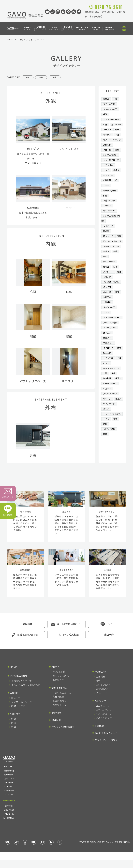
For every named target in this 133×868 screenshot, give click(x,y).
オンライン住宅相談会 (63, 735)
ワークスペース (111, 403)
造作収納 (107, 153)
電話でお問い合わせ (28, 643)
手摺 (114, 389)
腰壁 (105, 463)
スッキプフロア (111, 109)
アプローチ (109, 286)
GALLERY (15, 722)
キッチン (107, 418)
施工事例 (27, 29)
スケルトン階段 (111, 340)
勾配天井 (107, 310)
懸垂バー (107, 354)
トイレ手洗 (109, 374)
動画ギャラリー (61, 713)
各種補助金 (58, 705)
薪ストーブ (108, 241)
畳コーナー (109, 128)
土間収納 (107, 315)
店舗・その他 (18, 714)
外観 (30, 77)
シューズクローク (112, 168)
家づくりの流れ (61, 684)
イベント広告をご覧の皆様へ (26, 693)
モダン (106, 266)
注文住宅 (16, 706)
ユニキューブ (103, 714)
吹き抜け (107, 394)
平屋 (118, 138)
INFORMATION (18, 684)
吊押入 (117, 178)
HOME (13, 675)
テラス (106, 325)
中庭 (105, 124)
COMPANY (100, 680)
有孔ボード (109, 232)
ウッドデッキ (110, 217)
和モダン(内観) (110, 197)
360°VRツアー (103, 697)
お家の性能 (58, 688)
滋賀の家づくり (61, 709)
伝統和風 (107, 187)
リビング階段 (110, 458)
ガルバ (106, 423)
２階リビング (110, 207)
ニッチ (106, 178)
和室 (105, 291)
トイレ (106, 448)
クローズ (107, 158)
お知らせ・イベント (22, 689)
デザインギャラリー (40, 29)
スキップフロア (111, 413)
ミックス (107, 300)
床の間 (106, 236)
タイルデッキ (110, 276)
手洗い (106, 399)
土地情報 (82, 29)
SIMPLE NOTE (103, 718)
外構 (69, 77)
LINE (109, 632)
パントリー (109, 182)
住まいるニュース (62, 701)
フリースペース (110, 345)
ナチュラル (109, 173)
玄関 (105, 246)
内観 (50, 77)
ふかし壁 (107, 305)
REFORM (56, 721)
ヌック (106, 433)
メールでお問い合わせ (68, 632)
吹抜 (105, 369)
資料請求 (28, 632)
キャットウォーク (112, 384)
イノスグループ (104, 722)
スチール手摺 (110, 104)
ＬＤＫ (106, 192)
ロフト (115, 379)
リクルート (102, 701)
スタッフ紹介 (103, 693)
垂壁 (118, 158)
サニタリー (109, 359)
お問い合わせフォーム (106, 741)
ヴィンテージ (110, 428)
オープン (107, 133)
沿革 (98, 689)
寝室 (118, 305)
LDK (105, 271)
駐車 (116, 281)
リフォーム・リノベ (68, 29)
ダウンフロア (110, 320)
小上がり (107, 408)
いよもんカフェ (104, 726)
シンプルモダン (111, 163)
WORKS (14, 701)
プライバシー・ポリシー (107, 748)
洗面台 (106, 99)
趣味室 (106, 281)
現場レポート (58, 728)
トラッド (107, 212)
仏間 (105, 202)
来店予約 (109, 643)
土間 (105, 389)
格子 (118, 133)
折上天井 (116, 369)
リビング (116, 291)
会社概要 (100, 685)
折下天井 (107, 349)
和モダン (107, 138)
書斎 (116, 448)
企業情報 (96, 29)
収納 (116, 266)
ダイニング (109, 364)
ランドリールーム (112, 119)
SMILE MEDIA (59, 696)
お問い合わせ (109, 29)
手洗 (105, 114)
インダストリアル (112, 295)
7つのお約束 (59, 680)
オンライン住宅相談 (68, 643)
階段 (105, 453)
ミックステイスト (112, 261)
